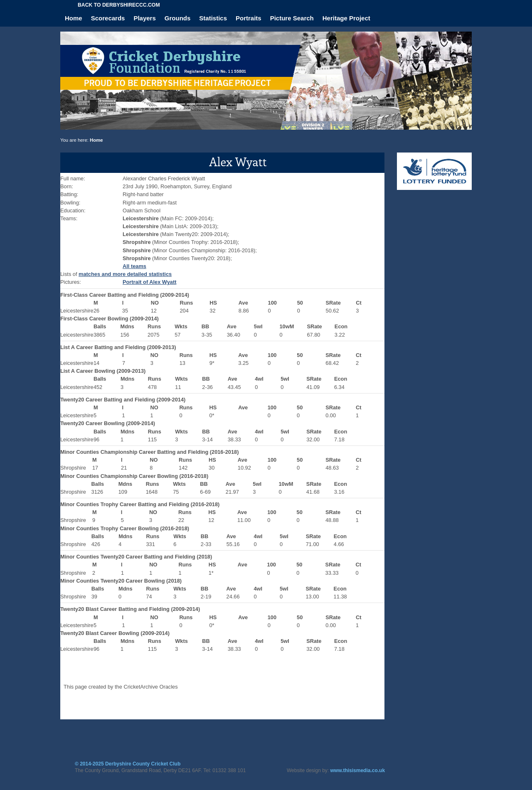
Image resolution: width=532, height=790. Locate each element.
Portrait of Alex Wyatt (149, 282)
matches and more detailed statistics (125, 274)
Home (74, 18)
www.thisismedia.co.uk (358, 770)
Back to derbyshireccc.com (119, 5)
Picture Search (292, 18)
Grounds (178, 18)
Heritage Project (346, 18)
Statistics (213, 18)
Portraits (249, 18)
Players (144, 18)
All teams (134, 266)
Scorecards (108, 18)
